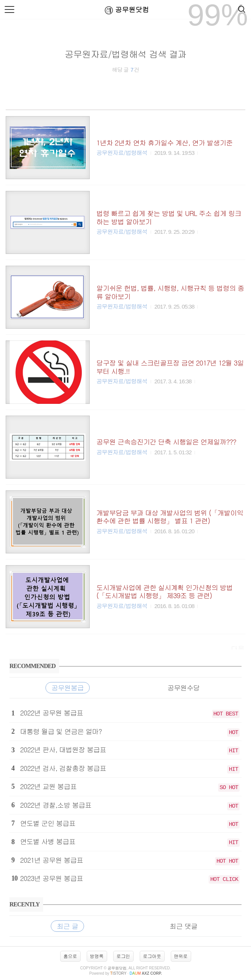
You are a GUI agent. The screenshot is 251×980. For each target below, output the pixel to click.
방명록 (97, 956)
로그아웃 (152, 956)
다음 (238, 648)
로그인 (123, 956)
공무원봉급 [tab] (68, 688)
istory (118, 973)
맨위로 (181, 956)
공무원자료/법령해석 (122, 152)
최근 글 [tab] (67, 926)
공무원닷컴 (125, 10)
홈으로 (70, 956)
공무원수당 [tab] (183, 688)
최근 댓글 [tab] (183, 926)
